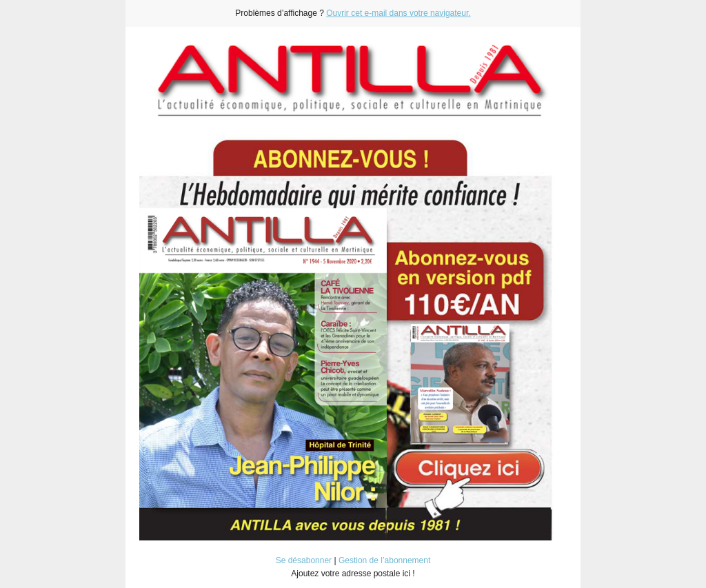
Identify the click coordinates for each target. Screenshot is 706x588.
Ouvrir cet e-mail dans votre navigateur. (398, 13)
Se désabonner (304, 560)
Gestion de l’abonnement (384, 560)
